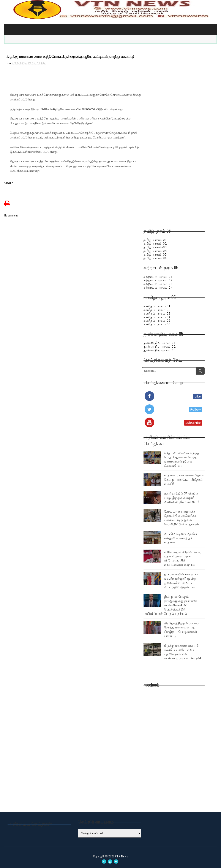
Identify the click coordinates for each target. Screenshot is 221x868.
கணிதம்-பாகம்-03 (157, 313)
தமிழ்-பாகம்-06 (155, 258)
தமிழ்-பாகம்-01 (155, 240)
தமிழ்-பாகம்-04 (155, 251)
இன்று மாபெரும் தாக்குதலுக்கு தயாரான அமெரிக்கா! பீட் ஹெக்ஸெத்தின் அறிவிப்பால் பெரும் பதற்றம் (170, 605)
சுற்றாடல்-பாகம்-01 (158, 277)
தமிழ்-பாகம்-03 (155, 247)
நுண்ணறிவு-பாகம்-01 (160, 343)
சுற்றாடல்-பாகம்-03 (158, 284)
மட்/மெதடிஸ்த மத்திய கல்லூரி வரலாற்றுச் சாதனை (181, 538)
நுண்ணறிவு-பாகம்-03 (160, 350)
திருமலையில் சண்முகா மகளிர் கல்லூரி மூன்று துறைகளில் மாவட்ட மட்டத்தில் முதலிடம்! (181, 580)
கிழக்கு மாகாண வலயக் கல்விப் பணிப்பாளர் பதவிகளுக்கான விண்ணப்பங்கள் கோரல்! (182, 652)
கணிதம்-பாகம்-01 (157, 306)
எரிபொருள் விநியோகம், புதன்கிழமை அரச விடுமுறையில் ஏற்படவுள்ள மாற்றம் (182, 558)
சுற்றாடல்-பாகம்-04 (158, 287)
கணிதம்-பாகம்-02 (157, 310)
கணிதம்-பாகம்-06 (157, 324)
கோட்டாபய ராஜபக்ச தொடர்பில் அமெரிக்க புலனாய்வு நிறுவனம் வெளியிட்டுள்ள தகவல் (182, 518)
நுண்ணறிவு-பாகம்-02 (160, 346)
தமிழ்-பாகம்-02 (155, 243)
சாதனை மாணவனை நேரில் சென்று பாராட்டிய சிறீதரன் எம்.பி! (184, 479)
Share (9, 183)
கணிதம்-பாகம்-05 (157, 320)
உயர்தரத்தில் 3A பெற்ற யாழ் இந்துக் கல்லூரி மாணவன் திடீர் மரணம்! (182, 497)
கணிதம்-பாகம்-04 (157, 317)
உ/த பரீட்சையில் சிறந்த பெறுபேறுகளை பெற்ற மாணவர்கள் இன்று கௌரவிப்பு (182, 459)
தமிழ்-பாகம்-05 (155, 254)
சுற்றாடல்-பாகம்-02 (158, 280)
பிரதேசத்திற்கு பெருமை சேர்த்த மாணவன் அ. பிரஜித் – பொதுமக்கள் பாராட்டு (182, 629)
